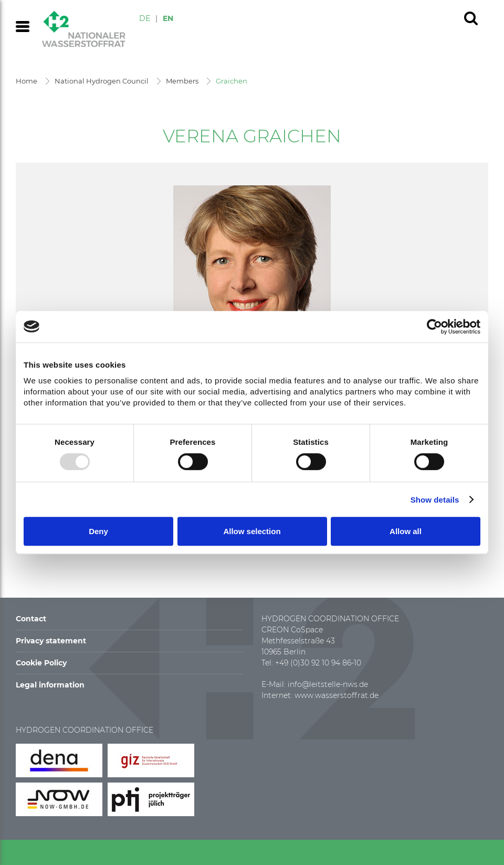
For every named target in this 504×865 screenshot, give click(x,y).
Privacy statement (51, 641)
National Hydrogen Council (102, 81)
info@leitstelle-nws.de (328, 684)
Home (27, 81)
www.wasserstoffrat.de (337, 695)
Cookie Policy (41, 663)
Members (182, 81)
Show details (435, 500)
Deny (98, 531)
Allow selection (252, 531)
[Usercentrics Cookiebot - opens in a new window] (434, 327)
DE (145, 18)
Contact (31, 619)
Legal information (50, 685)
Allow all (406, 531)
